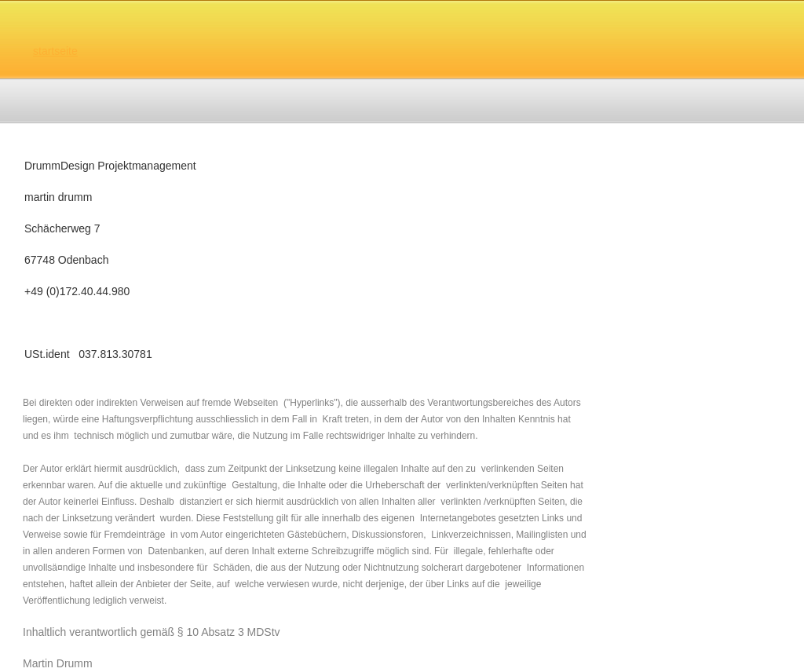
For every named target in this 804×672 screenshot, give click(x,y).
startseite (55, 51)
